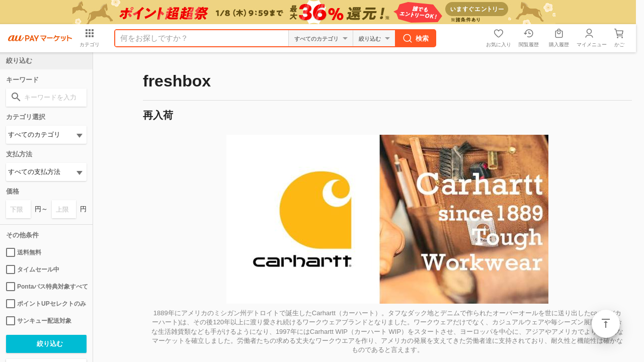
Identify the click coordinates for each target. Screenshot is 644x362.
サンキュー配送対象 (39, 321)
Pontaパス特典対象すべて (46, 287)
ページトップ (606, 324)
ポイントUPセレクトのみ (46, 304)
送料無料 (24, 252)
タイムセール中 (33, 269)
